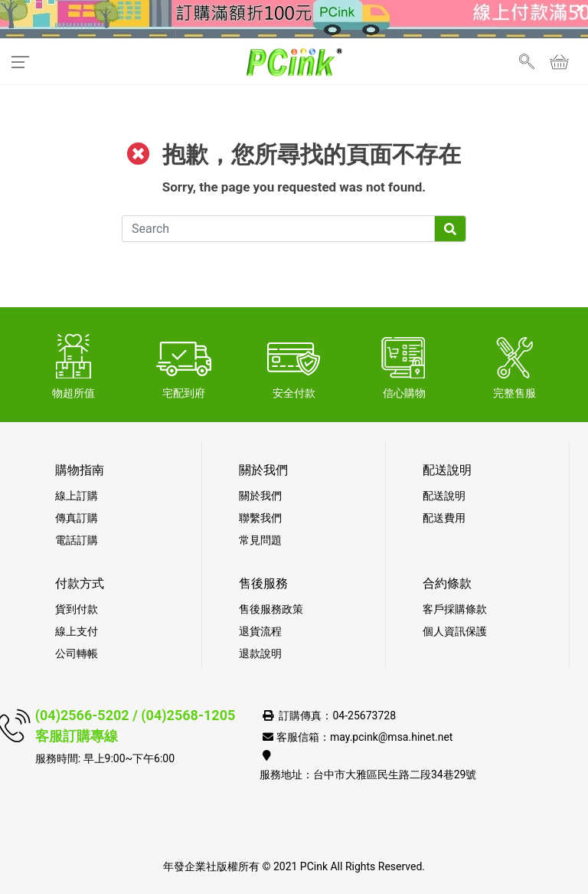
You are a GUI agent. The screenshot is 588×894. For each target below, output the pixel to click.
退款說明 (260, 653)
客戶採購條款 (455, 609)
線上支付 (77, 631)
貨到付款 (77, 609)
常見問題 (260, 540)
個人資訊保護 (455, 631)
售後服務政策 (271, 609)
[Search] (278, 229)
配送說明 (444, 496)
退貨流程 (260, 631)
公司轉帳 (77, 653)
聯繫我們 (260, 518)
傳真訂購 (77, 518)
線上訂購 (77, 496)
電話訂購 (77, 540)
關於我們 (260, 496)
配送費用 (444, 518)
